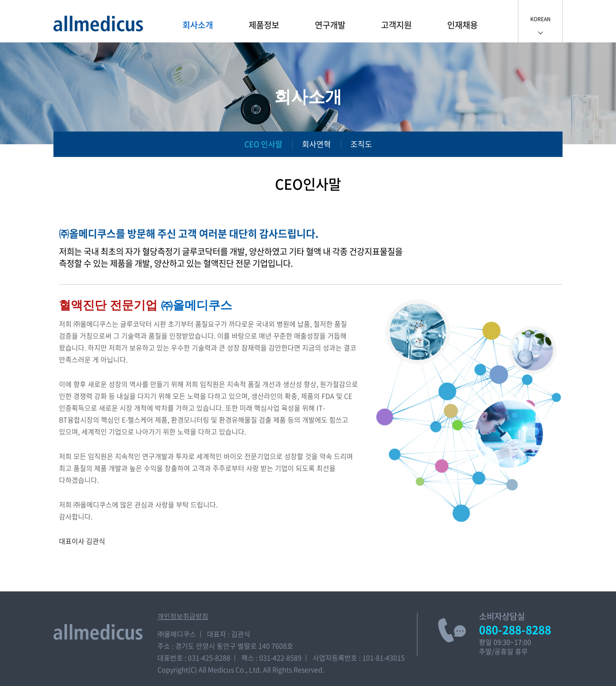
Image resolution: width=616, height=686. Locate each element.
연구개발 (330, 25)
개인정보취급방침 (183, 616)
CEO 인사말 (263, 144)
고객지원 (396, 25)
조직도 (361, 144)
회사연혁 (316, 144)
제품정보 (264, 25)
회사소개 (198, 25)
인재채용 (462, 25)
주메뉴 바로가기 (0, 0)
